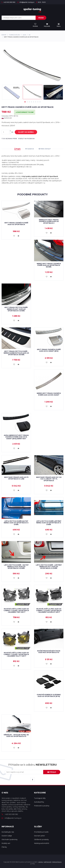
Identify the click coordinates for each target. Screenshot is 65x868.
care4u (41, 862)
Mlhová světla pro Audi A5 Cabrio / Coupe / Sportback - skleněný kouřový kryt (49, 610)
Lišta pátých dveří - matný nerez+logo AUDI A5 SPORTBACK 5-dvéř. (16, 567)
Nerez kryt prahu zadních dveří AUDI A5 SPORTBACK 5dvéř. (49, 265)
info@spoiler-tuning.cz (26, 2)
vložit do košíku (24, 132)
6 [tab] (36, 102)
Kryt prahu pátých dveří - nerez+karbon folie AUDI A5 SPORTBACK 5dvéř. (16, 353)
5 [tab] (34, 102)
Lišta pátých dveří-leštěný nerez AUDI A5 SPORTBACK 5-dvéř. (49, 523)
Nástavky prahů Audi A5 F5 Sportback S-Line (16, 478)
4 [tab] (31, 102)
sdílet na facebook (27, 139)
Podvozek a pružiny (42, 806)
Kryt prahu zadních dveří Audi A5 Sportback (16, 224)
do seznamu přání (9, 139)
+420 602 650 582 (8, 2)
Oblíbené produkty (41, 839)
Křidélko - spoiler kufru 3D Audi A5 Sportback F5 (16, 736)
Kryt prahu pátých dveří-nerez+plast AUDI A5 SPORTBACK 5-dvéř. (16, 309)
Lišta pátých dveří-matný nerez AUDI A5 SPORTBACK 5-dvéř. (16, 523)
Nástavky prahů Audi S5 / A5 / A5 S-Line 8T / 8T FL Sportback (49, 479)
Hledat (41, 18)
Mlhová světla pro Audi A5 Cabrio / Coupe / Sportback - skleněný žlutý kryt (16, 654)
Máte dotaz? (45, 149)
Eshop (4, 35)
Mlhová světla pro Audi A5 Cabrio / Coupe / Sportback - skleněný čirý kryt (16, 610)
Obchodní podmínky (10, 839)
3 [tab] (29, 102)
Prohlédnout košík (41, 832)
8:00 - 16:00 (41, 2)
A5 (30, 35)
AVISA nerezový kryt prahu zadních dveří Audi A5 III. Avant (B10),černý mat (16, 437)
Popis (17, 149)
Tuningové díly (15, 35)
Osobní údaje (7, 836)
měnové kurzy (57, 862)
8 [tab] (40, 102)
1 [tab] (25, 102)
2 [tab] (27, 102)
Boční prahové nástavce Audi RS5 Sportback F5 (49, 652)
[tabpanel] (33, 92)
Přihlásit (52, 772)
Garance (30, 149)
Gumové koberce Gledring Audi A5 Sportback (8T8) (49, 695)
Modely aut (6, 843)
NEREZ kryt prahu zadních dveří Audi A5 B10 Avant (49, 394)
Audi (24, 35)
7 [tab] (38, 102)
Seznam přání (39, 836)
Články (4, 847)
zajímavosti (48, 862)
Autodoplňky (39, 802)
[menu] (47, 25)
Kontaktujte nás (8, 832)
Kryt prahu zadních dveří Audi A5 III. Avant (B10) (49, 350)
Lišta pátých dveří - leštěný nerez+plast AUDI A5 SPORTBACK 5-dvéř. (49, 567)
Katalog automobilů (42, 843)
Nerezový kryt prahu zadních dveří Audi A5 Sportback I (49, 221)
